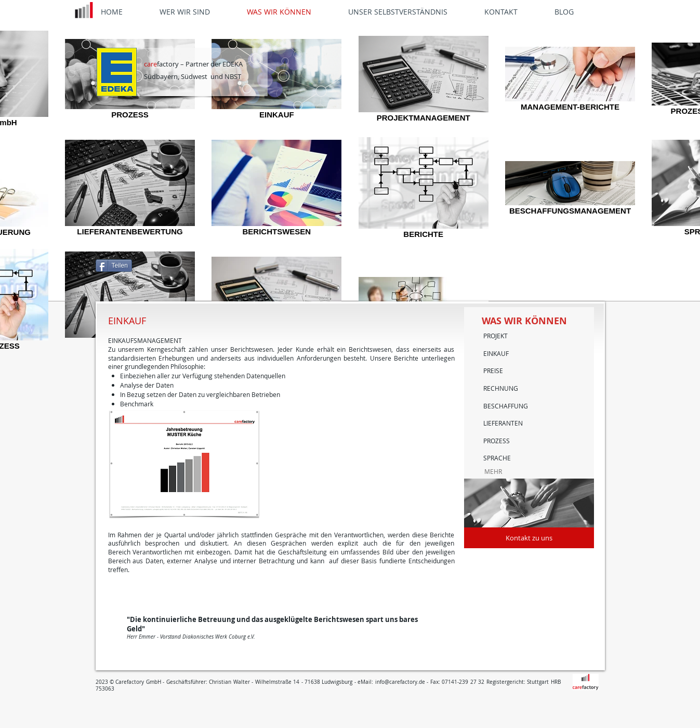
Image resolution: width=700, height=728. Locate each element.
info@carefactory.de (400, 682)
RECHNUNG (501, 388)
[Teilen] (114, 266)
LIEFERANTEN (503, 423)
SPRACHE (497, 458)
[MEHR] (517, 472)
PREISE (493, 370)
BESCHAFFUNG (506, 406)
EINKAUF (496, 353)
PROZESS (497, 441)
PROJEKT (496, 336)
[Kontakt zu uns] (529, 538)
